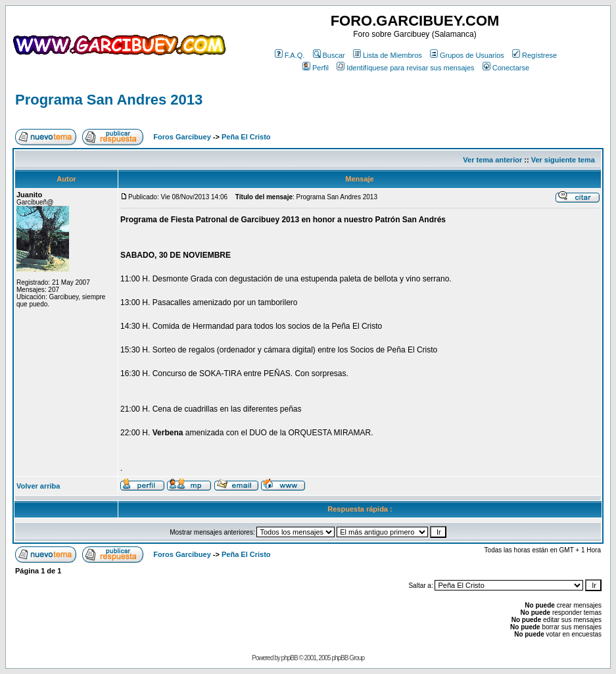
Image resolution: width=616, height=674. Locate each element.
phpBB (290, 658)
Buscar (329, 55)
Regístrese (534, 55)
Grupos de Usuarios (467, 55)
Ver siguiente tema (563, 160)
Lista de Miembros (388, 55)
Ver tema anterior (492, 160)
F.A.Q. (290, 55)
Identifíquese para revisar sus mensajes (405, 68)
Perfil (316, 68)
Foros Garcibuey (182, 137)
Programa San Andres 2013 (109, 100)
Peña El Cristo (246, 137)
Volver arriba (38, 486)
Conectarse (506, 68)
